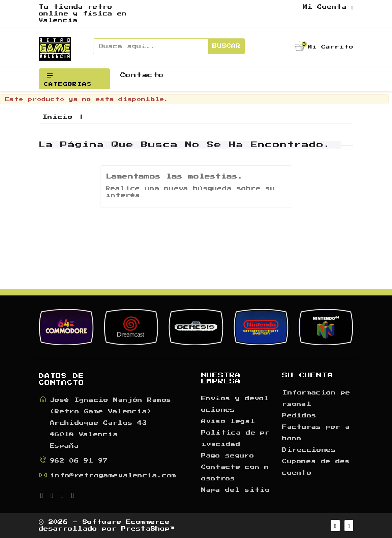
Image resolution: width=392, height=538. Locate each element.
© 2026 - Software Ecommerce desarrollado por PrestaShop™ (107, 526)
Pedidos (299, 416)
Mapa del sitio (236, 490)
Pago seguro (228, 456)
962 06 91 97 (79, 461)
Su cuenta (308, 375)
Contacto (142, 75)
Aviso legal (228, 421)
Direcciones (309, 450)
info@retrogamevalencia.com (113, 476)
